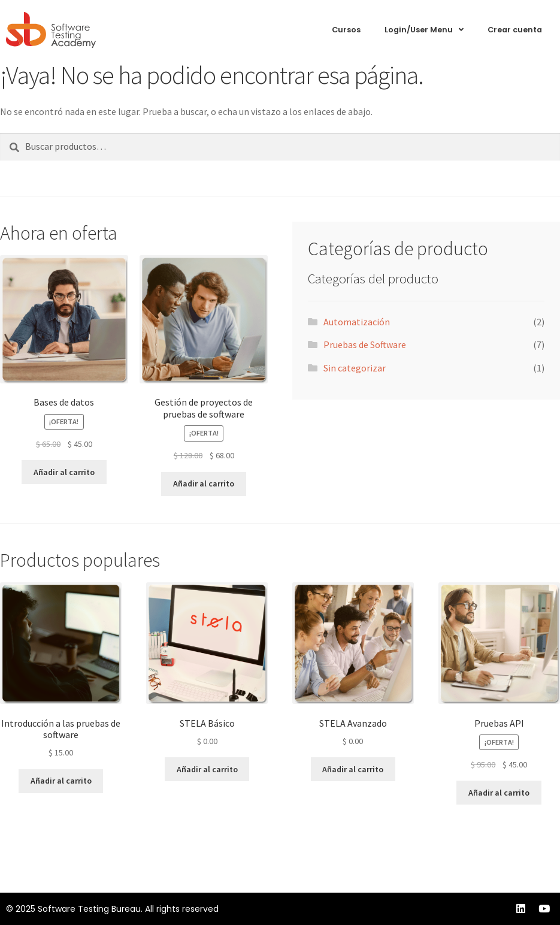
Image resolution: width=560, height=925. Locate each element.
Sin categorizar (355, 368)
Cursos (346, 30)
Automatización (357, 322)
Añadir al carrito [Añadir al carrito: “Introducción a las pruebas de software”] (61, 781)
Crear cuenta (515, 30)
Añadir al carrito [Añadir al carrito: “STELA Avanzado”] (353, 769)
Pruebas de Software (365, 344)
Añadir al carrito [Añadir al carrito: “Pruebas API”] (499, 793)
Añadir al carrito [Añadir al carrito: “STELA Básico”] (207, 769)
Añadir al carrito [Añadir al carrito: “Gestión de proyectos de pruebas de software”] (204, 483)
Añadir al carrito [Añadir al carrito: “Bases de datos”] (64, 472)
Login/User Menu (424, 30)
